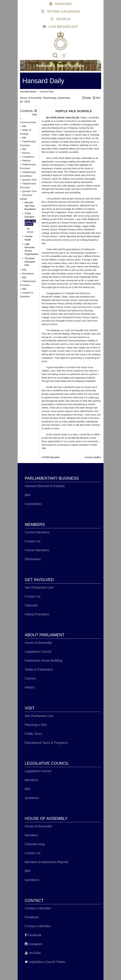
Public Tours (33, 734)
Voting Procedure (37, 614)
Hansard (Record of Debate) (45, 486)
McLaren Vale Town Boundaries (30, 206)
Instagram (34, 944)
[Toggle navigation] (64, 56)
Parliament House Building (44, 661)
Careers (30, 678)
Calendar (31, 605)
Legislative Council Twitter (45, 962)
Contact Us (33, 541)
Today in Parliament (39, 669)
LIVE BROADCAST (61, 27)
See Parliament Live (39, 587)
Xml (97, 98)
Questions (32, 798)
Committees (33, 504)
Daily (87, 98)
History (30, 687)
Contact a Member (38, 908)
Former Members (37, 550)
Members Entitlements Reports (47, 862)
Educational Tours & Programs (46, 743)
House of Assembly (38, 643)
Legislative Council (38, 652)
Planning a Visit (36, 725)
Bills (28, 495)
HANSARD (61, 4)
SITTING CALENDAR (60, 11)
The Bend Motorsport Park (30, 262)
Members (31, 780)
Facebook (33, 935)
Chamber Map (35, 844)
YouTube (33, 953)
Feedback (32, 917)
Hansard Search (28, 92)
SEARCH (61, 19)
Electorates (33, 559)
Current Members (37, 532)
